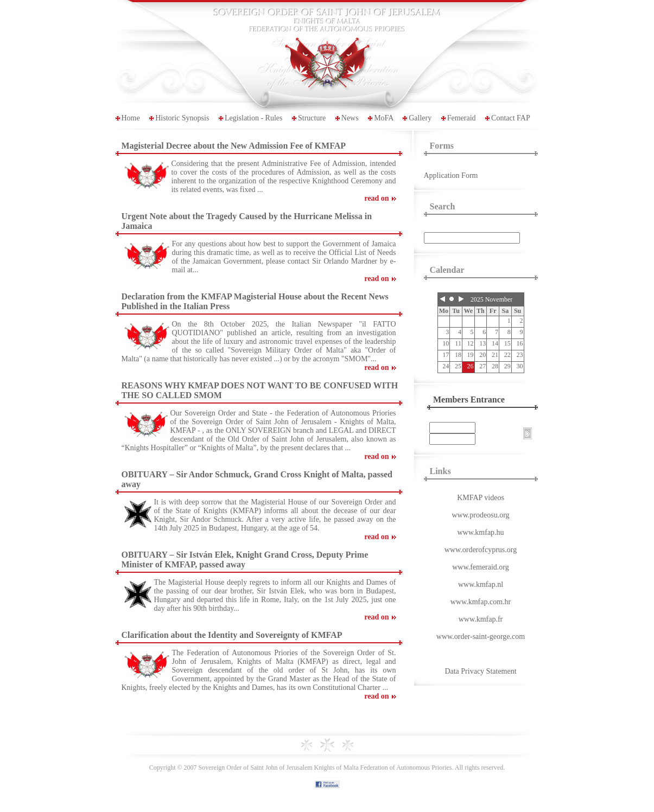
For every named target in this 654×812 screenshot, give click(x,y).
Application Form (451, 175)
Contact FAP (511, 118)
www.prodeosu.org (480, 515)
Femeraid (462, 118)
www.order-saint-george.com (481, 637)
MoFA (384, 118)
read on (376, 198)
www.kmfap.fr (481, 619)
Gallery (420, 118)
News (350, 118)
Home (131, 118)
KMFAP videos (481, 498)
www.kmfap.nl (481, 584)
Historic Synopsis (182, 118)
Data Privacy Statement (480, 671)
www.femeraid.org (481, 567)
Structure (312, 118)
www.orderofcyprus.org (481, 550)
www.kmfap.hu (480, 532)
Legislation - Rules (254, 118)
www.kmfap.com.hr (481, 602)
